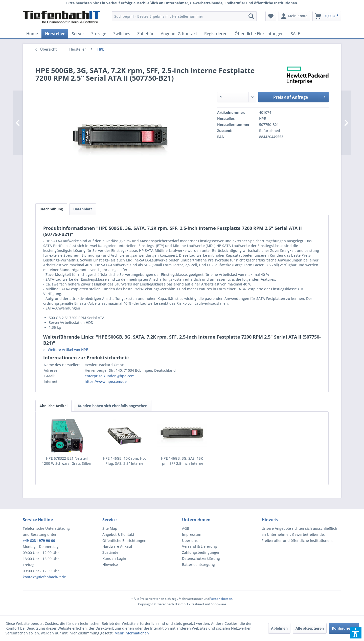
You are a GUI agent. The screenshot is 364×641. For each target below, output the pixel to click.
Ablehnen (279, 628)
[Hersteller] (55, 34)
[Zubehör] (145, 34)
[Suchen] (251, 16)
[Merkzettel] (271, 16)
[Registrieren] (216, 34)
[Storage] (99, 34)
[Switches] (122, 34)
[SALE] (295, 34)
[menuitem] (184, 16)
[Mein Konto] (294, 16)
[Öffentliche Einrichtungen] (259, 34)
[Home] (32, 34)
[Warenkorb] (327, 16)
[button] (356, 633)
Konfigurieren (344, 628)
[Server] (78, 34)
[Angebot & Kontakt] (179, 34)
